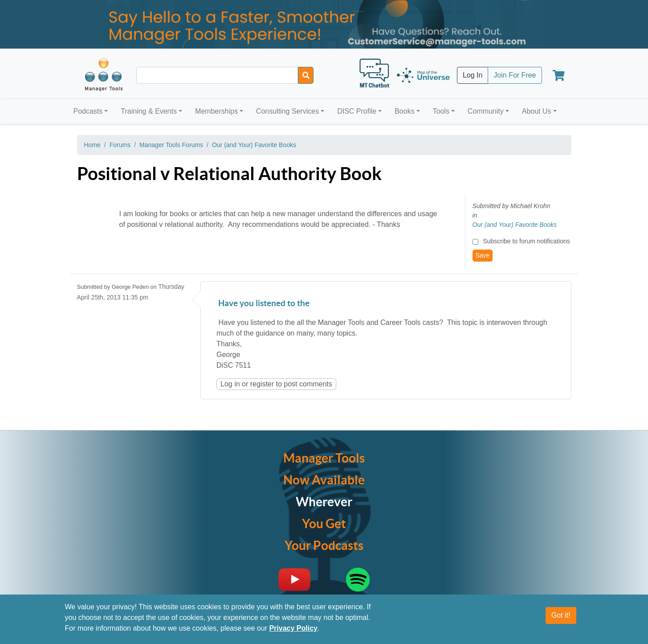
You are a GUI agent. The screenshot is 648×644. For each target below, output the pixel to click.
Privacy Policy (293, 628)
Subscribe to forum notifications (526, 241)
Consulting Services (287, 111)
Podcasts (88, 111)
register (262, 384)
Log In (473, 75)
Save (483, 255)
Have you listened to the (263, 304)
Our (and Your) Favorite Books (254, 145)
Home (92, 145)
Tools (441, 111)
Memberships (216, 111)
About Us (537, 111)
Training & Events (149, 111)
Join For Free (515, 75)
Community (486, 111)
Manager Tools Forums (171, 145)
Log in (230, 384)
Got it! (561, 615)
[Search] (306, 75)
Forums (120, 145)
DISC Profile (357, 111)
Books (404, 111)
